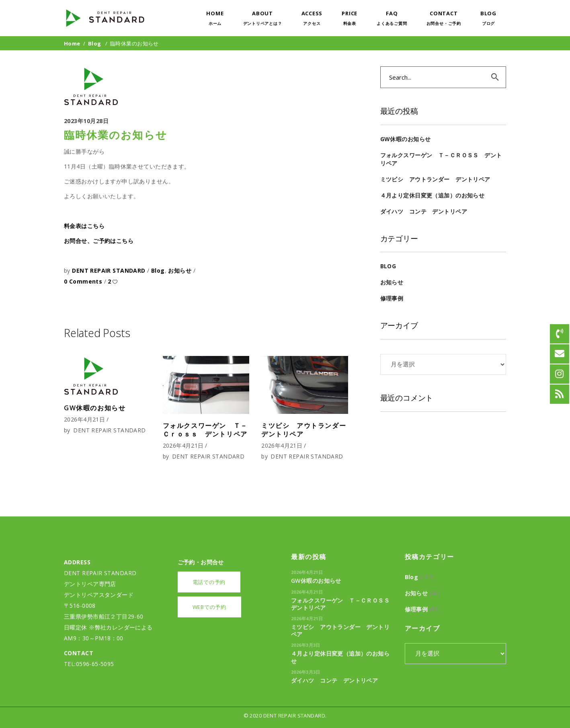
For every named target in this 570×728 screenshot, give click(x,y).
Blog (95, 43)
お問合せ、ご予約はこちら (99, 241)
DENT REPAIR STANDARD (110, 270)
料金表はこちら (84, 226)
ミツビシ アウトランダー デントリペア (307, 430)
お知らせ (180, 270)
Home (72, 43)
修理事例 (392, 298)
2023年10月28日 (86, 121)
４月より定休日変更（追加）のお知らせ (433, 195)
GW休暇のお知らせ (95, 408)
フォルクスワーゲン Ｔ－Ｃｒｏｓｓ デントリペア (205, 430)
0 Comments (84, 281)
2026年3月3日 (306, 645)
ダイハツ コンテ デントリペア (424, 211)
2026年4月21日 (84, 419)
